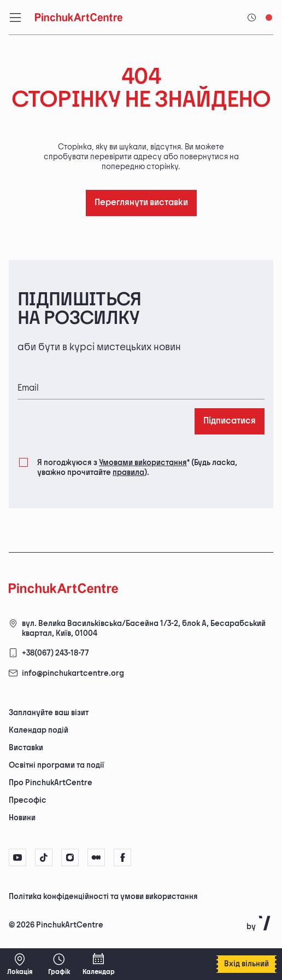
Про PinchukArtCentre (51, 783)
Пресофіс (28, 800)
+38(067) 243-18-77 (55, 653)
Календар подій (39, 730)
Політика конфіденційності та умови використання (103, 897)
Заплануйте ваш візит (49, 713)
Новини (22, 818)
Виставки (26, 748)
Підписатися (230, 421)
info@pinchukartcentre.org (73, 673)
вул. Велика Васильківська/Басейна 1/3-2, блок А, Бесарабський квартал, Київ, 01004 (144, 628)
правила (128, 472)
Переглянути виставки (141, 203)
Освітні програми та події (56, 765)
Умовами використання (143, 463)
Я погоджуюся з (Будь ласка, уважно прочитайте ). (137, 467)
